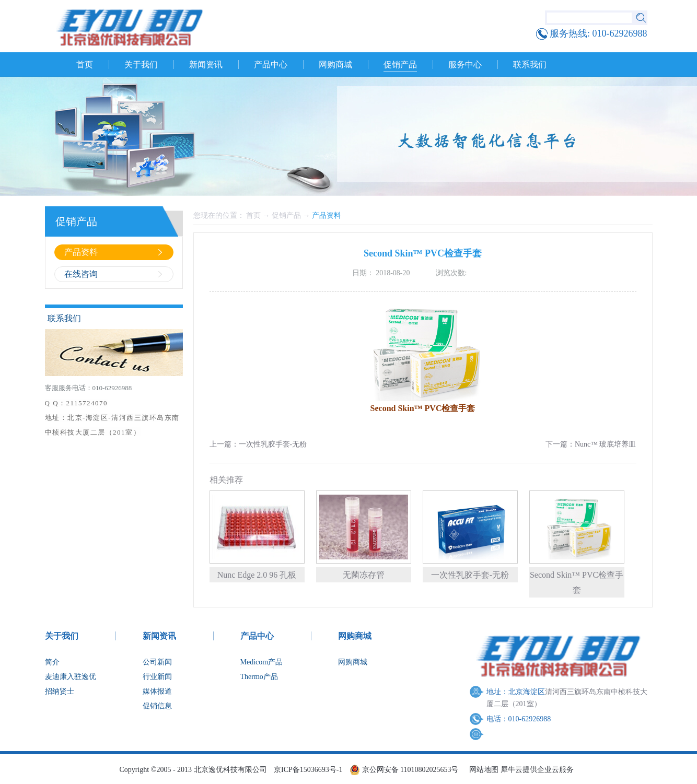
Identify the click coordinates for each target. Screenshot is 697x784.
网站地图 (482, 770)
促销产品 (286, 215)
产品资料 (327, 215)
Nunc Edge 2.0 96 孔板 (257, 575)
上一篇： (258, 444)
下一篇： (591, 444)
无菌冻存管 (364, 575)
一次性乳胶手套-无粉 (470, 575)
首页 (85, 65)
